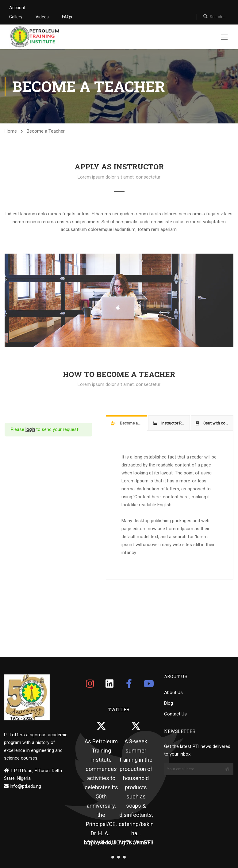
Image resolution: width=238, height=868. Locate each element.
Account (17, 8)
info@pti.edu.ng (25, 786)
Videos (42, 17)
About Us (173, 693)
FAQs (67, 17)
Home (11, 131)
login (30, 429)
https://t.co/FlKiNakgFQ (147, 842)
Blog (169, 703)
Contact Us (175, 714)
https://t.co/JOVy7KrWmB (116, 842)
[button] (113, 857)
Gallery (16, 17)
